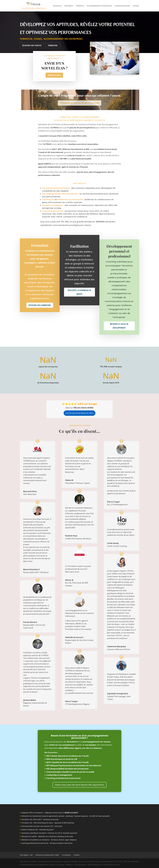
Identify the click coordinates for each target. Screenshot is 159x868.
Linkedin (77, 855)
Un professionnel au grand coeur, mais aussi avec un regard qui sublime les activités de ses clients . (121, 532)
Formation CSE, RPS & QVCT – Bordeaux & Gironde (40, 819)
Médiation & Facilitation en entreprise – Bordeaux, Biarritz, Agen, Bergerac (49, 840)
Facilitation (69, 6)
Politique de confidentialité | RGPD (47, 855)
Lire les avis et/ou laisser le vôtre (79, 413)
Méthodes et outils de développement (119, 352)
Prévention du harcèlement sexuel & (35, 816)
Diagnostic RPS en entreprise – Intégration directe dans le (50, 813)
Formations (57, 6)
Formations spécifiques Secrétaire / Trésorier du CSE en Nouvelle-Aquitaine (49, 833)
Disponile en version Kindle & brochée (80, 103)
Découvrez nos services (32, 45)
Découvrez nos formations (40, 319)
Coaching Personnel (122, 6)
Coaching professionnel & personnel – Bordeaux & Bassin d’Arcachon (47, 843)
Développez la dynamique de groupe (79, 318)
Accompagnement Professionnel (99, 6)
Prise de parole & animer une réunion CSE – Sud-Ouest (42, 826)
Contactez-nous (54, 75)
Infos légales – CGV (26, 855)
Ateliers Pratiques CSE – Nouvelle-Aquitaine (38, 830)
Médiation (80, 6)
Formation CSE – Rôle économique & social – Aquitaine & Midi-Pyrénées (48, 823)
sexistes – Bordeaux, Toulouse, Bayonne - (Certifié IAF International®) (84, 816)
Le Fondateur (66, 855)
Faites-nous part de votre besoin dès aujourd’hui (79, 785)
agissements (53, 816)
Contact (136, 6)
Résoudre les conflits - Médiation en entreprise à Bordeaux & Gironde (47, 836)
